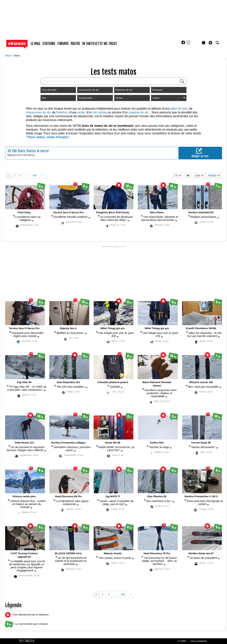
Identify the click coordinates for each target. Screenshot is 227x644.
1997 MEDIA (28, 641)
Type (199, 175)
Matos (9, 56)
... (27, 175)
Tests (17, 56)
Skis (44, 98)
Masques (157, 90)
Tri (178, 175)
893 (35, 175)
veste (81, 112)
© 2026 (182, 641)
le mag (35, 44)
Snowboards (85, 98)
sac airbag (100, 112)
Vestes (119, 98)
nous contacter (199, 641)
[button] (210, 43)
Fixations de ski (124, 90)
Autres (169, 98)
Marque (214, 175)
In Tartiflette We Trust (100, 44)
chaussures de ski (38, 112)
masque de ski (138, 112)
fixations (62, 112)
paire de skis (179, 109)
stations (49, 44)
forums (63, 44)
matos (75, 44)
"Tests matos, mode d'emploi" (48, 137)
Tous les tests (49, 90)
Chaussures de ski (89, 90)
